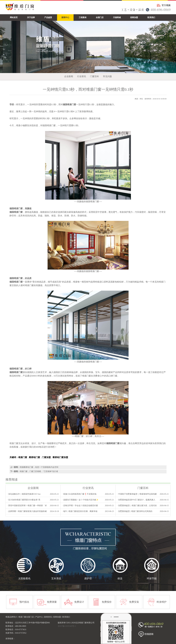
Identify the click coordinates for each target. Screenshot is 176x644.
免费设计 (79, 602)
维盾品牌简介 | (12, 617)
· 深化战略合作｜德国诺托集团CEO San (24, 494)
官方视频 (166, 5)
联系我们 (66, 617)
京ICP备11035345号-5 (67, 626)
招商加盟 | (58, 617)
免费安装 (134, 602)
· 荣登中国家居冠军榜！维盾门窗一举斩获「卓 (27, 506)
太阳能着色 (24, 579)
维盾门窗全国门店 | (27, 617)
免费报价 (107, 602)
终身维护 (162, 602)
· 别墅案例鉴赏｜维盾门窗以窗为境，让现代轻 (137, 506)
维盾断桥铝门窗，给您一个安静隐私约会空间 (39, 467)
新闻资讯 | (49, 617)
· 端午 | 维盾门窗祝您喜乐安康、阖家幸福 (80, 511)
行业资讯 (82, 76)
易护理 (88, 579)
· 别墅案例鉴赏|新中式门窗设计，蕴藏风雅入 (136, 500)
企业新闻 (69, 76)
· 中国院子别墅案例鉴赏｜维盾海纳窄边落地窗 (137, 494)
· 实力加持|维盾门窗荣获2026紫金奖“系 (24, 500)
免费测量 (52, 602)
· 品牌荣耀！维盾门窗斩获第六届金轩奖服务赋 (27, 511)
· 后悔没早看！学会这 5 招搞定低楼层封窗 (80, 506)
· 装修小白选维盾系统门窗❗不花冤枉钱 (79, 494)
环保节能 (152, 579)
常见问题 (107, 76)
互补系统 (56, 579)
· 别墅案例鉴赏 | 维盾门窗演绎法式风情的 (135, 511)
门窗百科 (94, 76)
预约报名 (24, 602)
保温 (120, 579)
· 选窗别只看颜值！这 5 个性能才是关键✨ (80, 500)
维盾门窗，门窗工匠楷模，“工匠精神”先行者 (39, 471)
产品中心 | (40, 617)
